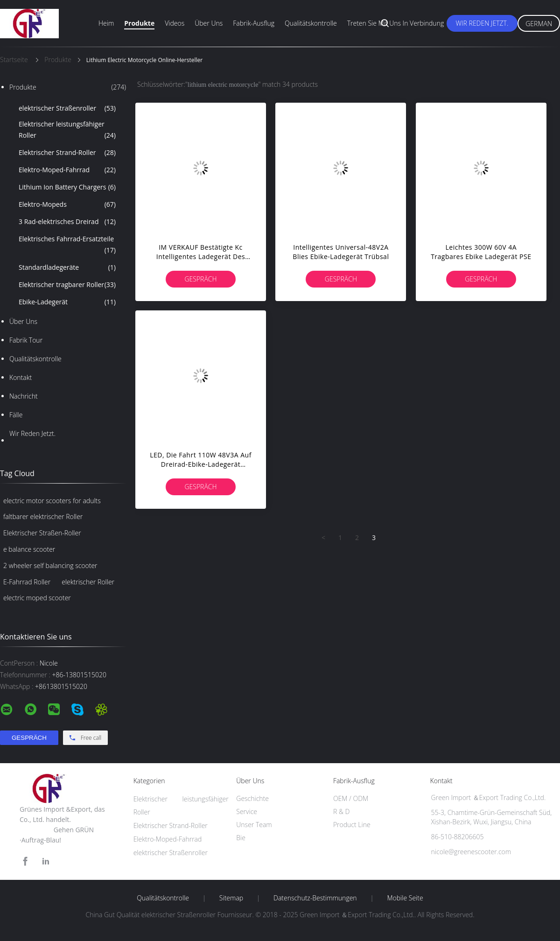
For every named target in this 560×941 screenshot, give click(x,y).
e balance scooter (29, 549)
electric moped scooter (37, 598)
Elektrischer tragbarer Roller (67, 285)
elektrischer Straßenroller (67, 108)
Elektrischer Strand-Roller (67, 153)
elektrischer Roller (88, 582)
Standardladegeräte (67, 267)
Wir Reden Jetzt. (482, 23)
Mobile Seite (405, 898)
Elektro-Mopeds (67, 204)
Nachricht (24, 396)
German (539, 24)
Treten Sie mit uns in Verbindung (396, 23)
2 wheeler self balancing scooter (50, 565)
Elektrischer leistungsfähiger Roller (67, 130)
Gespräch (200, 279)
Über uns (209, 23)
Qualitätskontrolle (311, 23)
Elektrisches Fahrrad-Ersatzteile (67, 245)
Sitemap (231, 898)
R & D (341, 811)
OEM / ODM (351, 798)
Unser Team (254, 825)
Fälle (16, 415)
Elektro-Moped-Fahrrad (67, 170)
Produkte (139, 23)
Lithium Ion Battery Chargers (67, 187)
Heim (106, 23)
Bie (241, 838)
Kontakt (21, 377)
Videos (175, 23)
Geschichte (252, 798)
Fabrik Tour (26, 340)
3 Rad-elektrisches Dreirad (67, 222)
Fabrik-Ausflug (254, 23)
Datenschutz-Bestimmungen (315, 898)
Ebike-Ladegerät (67, 302)
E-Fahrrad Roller (27, 582)
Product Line (352, 825)
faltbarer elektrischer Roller (43, 516)
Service (247, 811)
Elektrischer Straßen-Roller (42, 533)
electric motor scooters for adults (52, 501)
